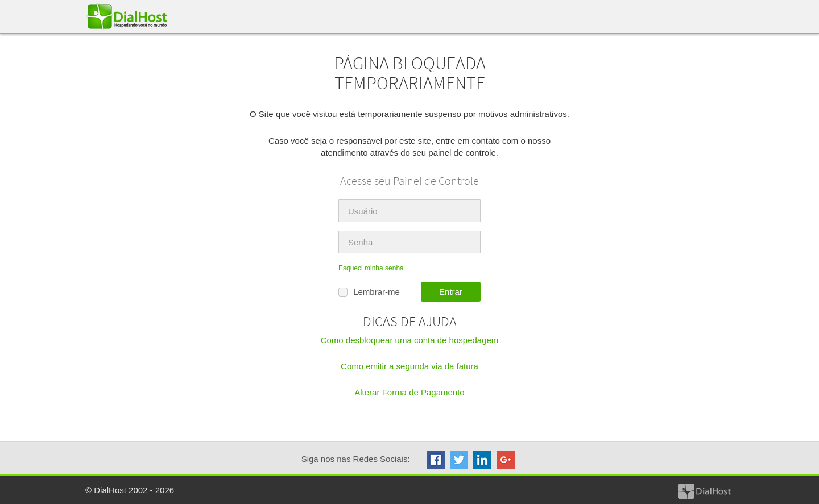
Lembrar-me (369, 292)
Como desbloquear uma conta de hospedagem (410, 340)
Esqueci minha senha (371, 268)
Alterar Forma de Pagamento (409, 392)
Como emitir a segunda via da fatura (409, 366)
